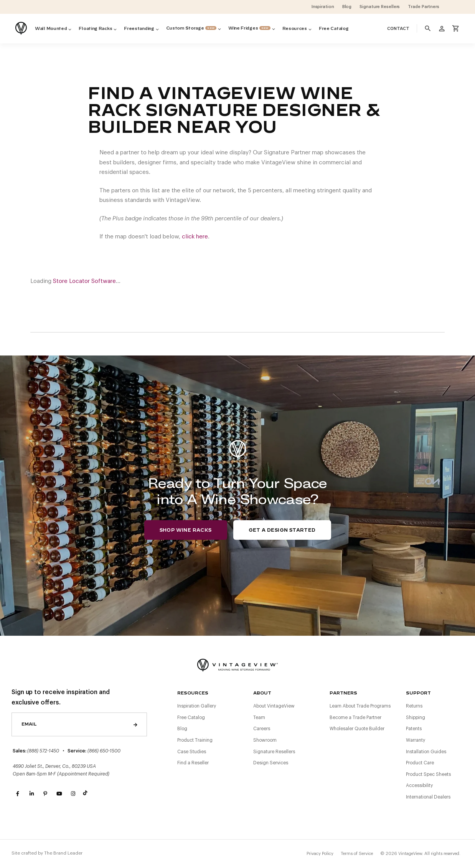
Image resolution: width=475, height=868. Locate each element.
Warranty (416, 740)
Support (418, 693)
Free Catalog (191, 718)
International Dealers (428, 797)
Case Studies (192, 752)
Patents (414, 729)
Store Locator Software (84, 281)
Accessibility (419, 785)
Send (135, 724)
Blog (182, 729)
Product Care (420, 763)
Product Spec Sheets (428, 774)
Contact (398, 29)
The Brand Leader (63, 853)
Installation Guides (426, 752)
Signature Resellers (274, 752)
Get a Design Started (282, 530)
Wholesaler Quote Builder (357, 729)
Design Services (271, 763)
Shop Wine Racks (186, 530)
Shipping (416, 718)
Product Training (195, 740)
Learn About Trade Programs (360, 706)
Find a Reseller (193, 763)
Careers (262, 729)
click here (195, 237)
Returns (414, 706)
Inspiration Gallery (197, 706)
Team (259, 718)
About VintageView (274, 706)
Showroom (265, 740)
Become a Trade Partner (355, 718)
